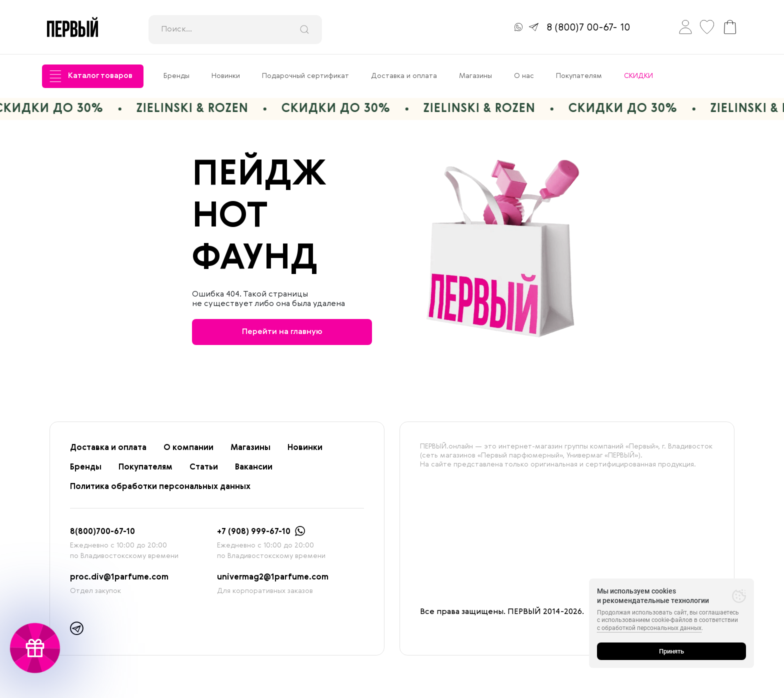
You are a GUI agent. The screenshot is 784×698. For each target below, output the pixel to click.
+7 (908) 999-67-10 (254, 532)
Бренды (176, 76)
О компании (188, 448)
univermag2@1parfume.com (273, 577)
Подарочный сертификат (305, 76)
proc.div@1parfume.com (119, 577)
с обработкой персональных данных (649, 628)
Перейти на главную (282, 332)
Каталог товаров (91, 76)
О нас (524, 76)
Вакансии (254, 467)
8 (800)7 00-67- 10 (588, 28)
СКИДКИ (638, 76)
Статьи (204, 467)
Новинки (226, 76)
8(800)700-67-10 (102, 532)
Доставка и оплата (404, 76)
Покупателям (579, 76)
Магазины (475, 76)
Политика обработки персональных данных (160, 487)
